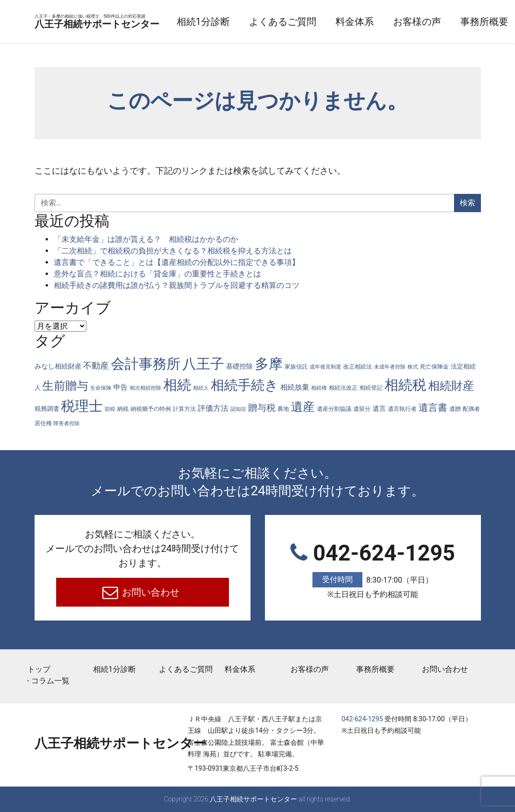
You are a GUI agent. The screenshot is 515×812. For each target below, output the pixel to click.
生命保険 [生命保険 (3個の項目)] (101, 388)
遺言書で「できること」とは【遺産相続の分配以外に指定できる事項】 (177, 262)
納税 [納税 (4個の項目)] (123, 409)
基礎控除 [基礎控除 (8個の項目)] (240, 366)
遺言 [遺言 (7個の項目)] (379, 408)
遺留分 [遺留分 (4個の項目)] (362, 409)
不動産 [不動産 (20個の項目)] (96, 365)
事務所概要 (375, 669)
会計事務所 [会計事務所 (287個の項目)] (146, 364)
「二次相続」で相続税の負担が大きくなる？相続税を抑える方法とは (173, 251)
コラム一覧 (50, 681)
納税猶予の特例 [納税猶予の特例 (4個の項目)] (151, 409)
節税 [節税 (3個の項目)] (110, 409)
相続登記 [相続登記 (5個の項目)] (371, 388)
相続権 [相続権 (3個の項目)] (319, 388)
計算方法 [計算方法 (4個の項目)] (184, 409)
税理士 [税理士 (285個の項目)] (82, 406)
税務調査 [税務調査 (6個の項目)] (47, 409)
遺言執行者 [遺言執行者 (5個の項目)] (402, 409)
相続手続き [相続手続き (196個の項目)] (245, 385)
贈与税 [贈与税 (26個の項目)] (262, 408)
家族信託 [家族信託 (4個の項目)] (296, 367)
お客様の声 (464, 22)
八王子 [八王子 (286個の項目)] (203, 364)
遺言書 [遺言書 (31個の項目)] (433, 408)
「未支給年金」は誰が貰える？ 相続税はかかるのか (146, 239)
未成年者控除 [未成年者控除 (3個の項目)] (390, 367)
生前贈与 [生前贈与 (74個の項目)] (65, 386)
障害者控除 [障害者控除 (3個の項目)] (66, 424)
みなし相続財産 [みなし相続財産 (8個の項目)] (58, 366)
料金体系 (401, 22)
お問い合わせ (150, 592)
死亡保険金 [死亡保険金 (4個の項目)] (434, 367)
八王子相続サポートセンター (120, 22)
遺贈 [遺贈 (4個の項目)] (455, 409)
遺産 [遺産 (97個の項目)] (303, 407)
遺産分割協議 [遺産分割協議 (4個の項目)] (334, 409)
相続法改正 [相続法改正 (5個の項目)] (343, 388)
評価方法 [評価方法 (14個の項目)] (213, 408)
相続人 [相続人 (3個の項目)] (201, 388)
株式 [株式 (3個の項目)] (413, 367)
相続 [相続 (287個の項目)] (177, 385)
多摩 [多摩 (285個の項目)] (269, 364)
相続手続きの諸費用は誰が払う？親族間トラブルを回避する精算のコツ (177, 285)
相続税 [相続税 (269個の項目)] (405, 385)
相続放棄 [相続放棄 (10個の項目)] (295, 387)
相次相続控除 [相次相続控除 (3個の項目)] (145, 388)
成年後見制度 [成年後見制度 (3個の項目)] (325, 367)
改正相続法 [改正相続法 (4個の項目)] (358, 367)
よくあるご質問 (329, 22)
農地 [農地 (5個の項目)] (283, 409)
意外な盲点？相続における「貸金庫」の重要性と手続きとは (157, 274)
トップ (39, 669)
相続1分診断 (250, 22)
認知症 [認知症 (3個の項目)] (238, 409)
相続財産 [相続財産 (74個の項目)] (451, 386)
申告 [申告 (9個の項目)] (120, 387)
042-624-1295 (373, 571)
